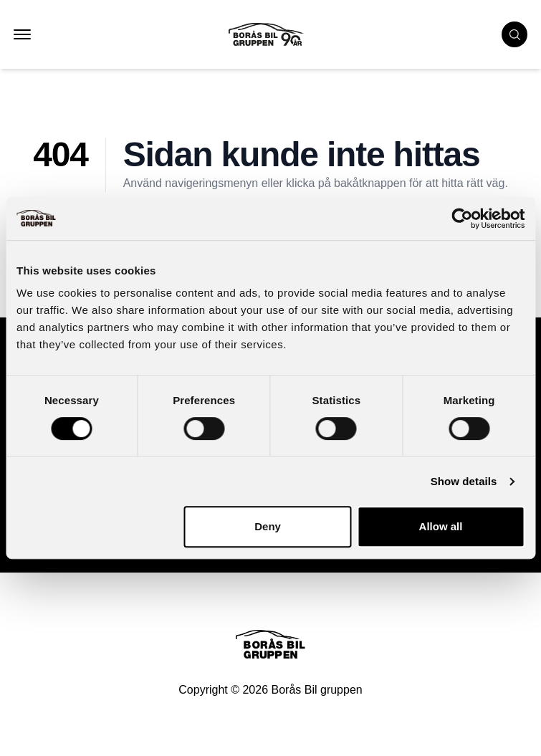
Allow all (441, 526)
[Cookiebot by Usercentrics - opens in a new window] (462, 219)
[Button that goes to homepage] (279, 34)
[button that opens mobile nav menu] (22, 34)
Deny (268, 526)
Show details (464, 481)
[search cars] (514, 34)
